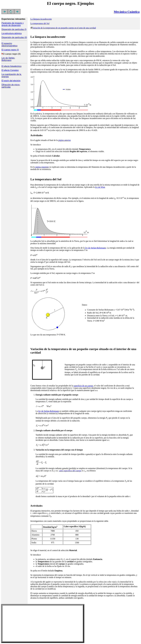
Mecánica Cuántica (127, 12)
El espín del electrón (11, 81)
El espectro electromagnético (9, 45)
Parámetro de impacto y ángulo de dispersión (13, 24)
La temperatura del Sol (40, 23)
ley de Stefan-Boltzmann (96, 248)
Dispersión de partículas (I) (14, 29)
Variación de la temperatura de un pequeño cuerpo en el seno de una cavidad (64, 28)
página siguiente (42, 167)
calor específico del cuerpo (70, 471)
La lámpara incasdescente (41, 19)
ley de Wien (100, 187)
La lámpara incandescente (48, 37)
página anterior (65, 140)
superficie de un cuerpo (83, 386)
